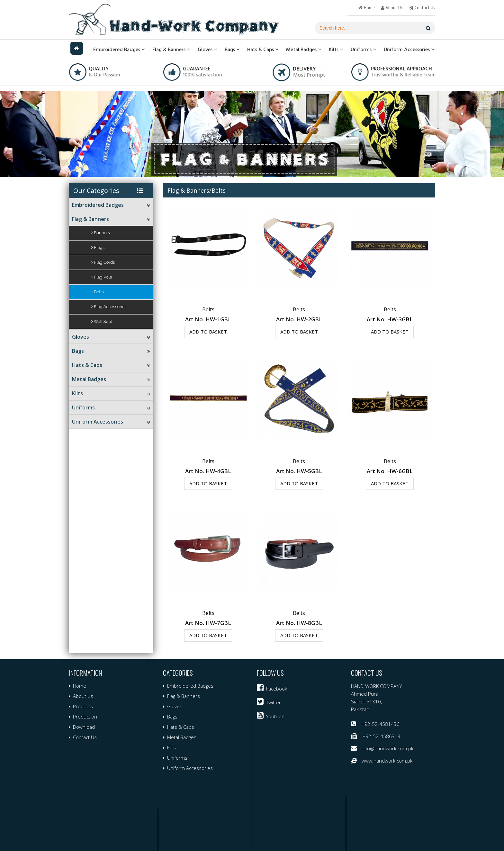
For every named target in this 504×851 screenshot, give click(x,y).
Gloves (207, 50)
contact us (425, 7)
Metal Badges (304, 50)
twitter (274, 702)
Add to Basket (208, 332)
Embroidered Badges (119, 50)
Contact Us (85, 737)
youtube (275, 716)
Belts (98, 292)
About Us (83, 696)
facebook (277, 689)
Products (83, 706)
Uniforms (363, 50)
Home (80, 686)
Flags (98, 247)
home (369, 7)
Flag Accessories (109, 307)
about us (394, 7)
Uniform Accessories (409, 50)
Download (84, 727)
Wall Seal (102, 321)
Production (85, 717)
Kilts (336, 50)
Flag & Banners (171, 50)
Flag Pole (102, 277)
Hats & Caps (263, 50)
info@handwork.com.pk (387, 748)
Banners (101, 233)
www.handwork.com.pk (387, 761)
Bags (232, 50)
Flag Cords (103, 262)
